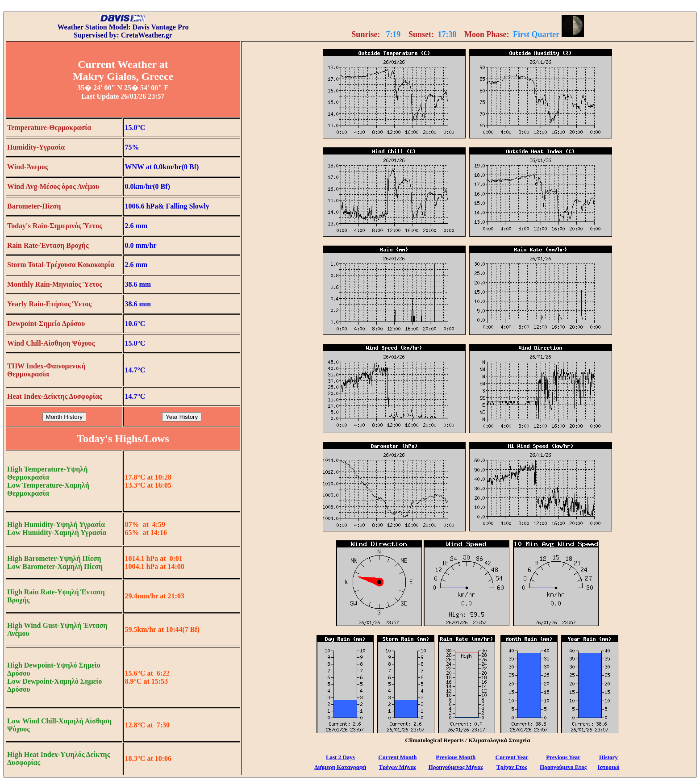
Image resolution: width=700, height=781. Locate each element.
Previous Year (563, 757)
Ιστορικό (608, 767)
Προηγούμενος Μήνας (456, 767)
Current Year (512, 757)
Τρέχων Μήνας (398, 767)
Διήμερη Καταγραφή (340, 767)
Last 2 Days (340, 757)
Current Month (397, 757)
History (608, 757)
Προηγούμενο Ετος (563, 767)
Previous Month (456, 757)
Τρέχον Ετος (512, 767)
